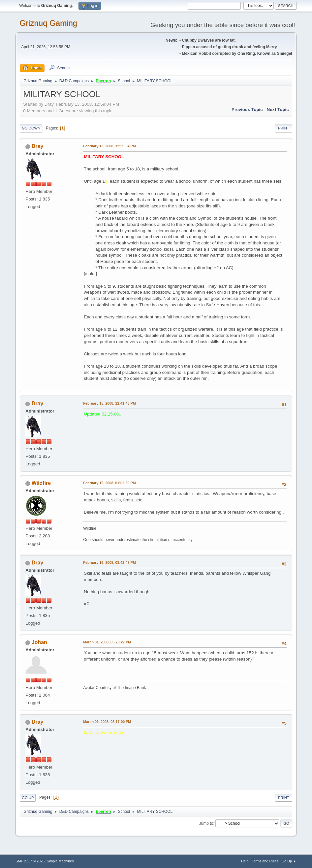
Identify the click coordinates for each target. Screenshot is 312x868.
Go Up (28, 798)
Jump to (206, 823)
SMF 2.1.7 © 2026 (30, 861)
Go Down (31, 128)
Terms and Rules (265, 861)
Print (284, 128)
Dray (38, 146)
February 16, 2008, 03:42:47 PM (109, 562)
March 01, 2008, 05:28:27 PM (107, 642)
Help (245, 861)
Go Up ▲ (289, 861)
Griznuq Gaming (48, 23)
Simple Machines (60, 861)
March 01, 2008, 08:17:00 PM (107, 722)
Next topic (278, 109)
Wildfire (41, 483)
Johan (39, 642)
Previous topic (247, 109)
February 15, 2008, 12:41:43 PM (109, 403)
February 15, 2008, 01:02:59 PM (109, 483)
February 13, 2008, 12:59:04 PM (109, 146)
